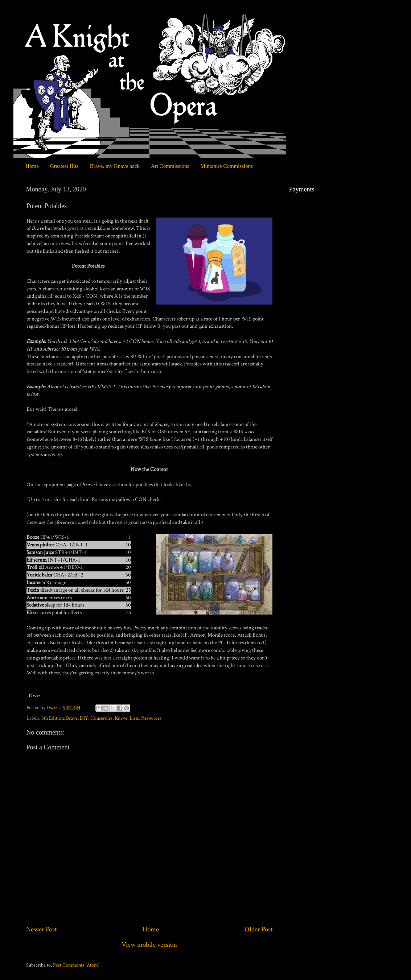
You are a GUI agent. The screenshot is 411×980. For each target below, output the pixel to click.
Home (32, 166)
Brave (72, 718)
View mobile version (149, 945)
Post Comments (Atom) (76, 965)
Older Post (259, 929)
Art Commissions (170, 166)
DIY (84, 718)
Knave (121, 718)
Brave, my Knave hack (115, 166)
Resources (151, 718)
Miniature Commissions (227, 166)
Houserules (101, 718)
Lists (134, 718)
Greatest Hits (64, 166)
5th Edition (53, 718)
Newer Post (42, 929)
